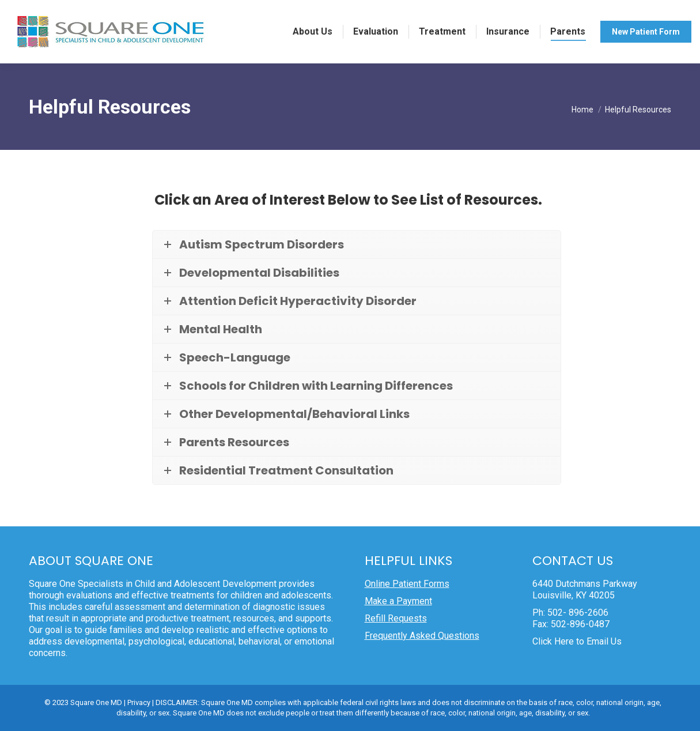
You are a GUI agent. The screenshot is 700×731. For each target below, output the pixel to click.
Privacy (139, 702)
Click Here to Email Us (577, 641)
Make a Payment (398, 601)
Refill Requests (396, 618)
